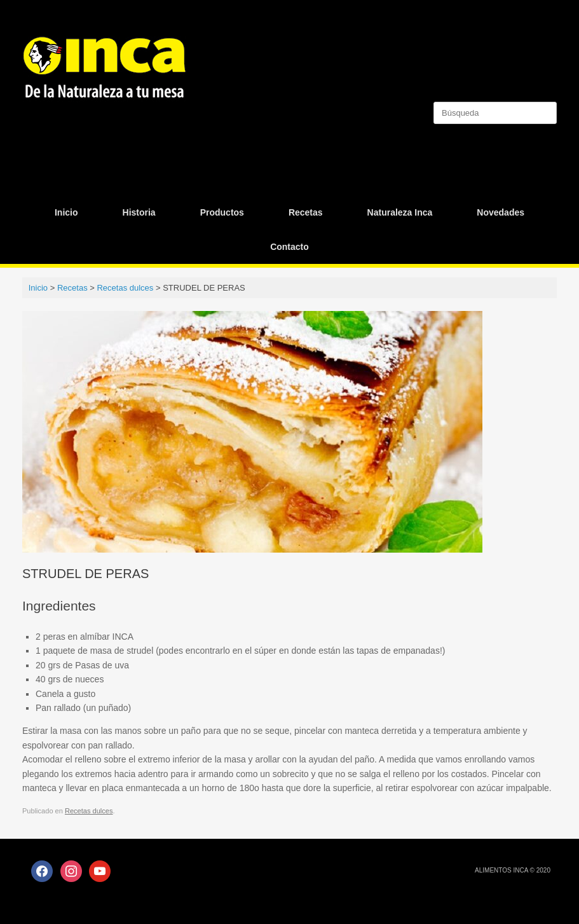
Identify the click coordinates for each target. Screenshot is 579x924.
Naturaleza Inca (400, 212)
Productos (222, 212)
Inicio (66, 212)
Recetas (306, 212)
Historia (139, 212)
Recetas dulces (89, 811)
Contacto (289, 247)
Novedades (501, 212)
